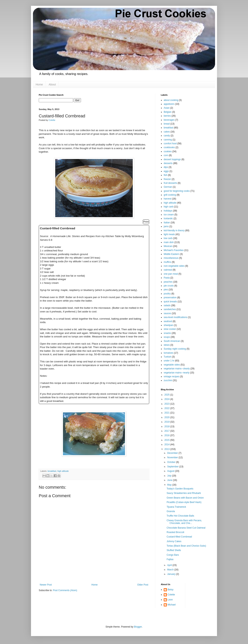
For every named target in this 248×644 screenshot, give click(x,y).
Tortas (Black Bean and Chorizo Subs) (186, 546)
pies (166, 290)
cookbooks (169, 147)
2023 (167, 404)
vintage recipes (172, 377)
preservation (170, 297)
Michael (172, 605)
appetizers (169, 104)
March (171, 570)
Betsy (170, 590)
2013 (167, 449)
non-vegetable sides (174, 266)
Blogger (138, 627)
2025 (167, 395)
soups (167, 337)
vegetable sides (172, 365)
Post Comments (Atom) (65, 590)
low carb (168, 238)
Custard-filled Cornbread (179, 537)
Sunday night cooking (175, 349)
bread (167, 124)
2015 (167, 440)
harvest (167, 199)
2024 (167, 399)
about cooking (171, 100)
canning (168, 140)
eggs (166, 171)
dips (166, 167)
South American (172, 341)
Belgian (168, 112)
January (172, 574)
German (168, 187)
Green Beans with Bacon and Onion (185, 498)
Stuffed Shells (174, 550)
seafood (168, 321)
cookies (168, 151)
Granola (171, 511)
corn (166, 155)
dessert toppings (172, 159)
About (52, 84)
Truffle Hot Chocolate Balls (180, 516)
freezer (167, 179)
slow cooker (170, 329)
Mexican (168, 246)
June (170, 480)
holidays (168, 211)
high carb (168, 207)
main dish (169, 242)
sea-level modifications (175, 317)
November (173, 457)
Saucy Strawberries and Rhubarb (184, 493)
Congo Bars (173, 555)
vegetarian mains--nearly (177, 373)
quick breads (170, 302)
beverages (169, 120)
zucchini (168, 380)
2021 (167, 413)
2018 (167, 426)
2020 (167, 417)
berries (167, 116)
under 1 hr (169, 361)
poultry (167, 294)
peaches (168, 282)
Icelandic (168, 218)
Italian (167, 223)
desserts (168, 163)
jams (166, 226)
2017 (167, 431)
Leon (170, 600)
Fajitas (170, 559)
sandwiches (170, 309)
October (172, 462)
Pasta (167, 278)
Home (39, 84)
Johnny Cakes (174, 541)
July (170, 476)
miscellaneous (171, 258)
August (171, 471)
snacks (167, 333)
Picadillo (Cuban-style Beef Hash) (184, 502)
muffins (167, 262)
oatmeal (168, 270)
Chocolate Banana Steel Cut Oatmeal (186, 528)
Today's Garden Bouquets (180, 489)
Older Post (143, 585)
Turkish (167, 357)
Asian (167, 108)
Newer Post (46, 585)
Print (146, 222)
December (173, 453)
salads (167, 305)
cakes (167, 132)
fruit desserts (170, 183)
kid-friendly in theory (174, 230)
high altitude (63, 471)
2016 (167, 435)
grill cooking (170, 195)
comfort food (170, 144)
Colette (171, 595)
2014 (167, 445)
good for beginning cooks (177, 191)
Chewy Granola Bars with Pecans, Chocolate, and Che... (184, 522)
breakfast (52, 471)
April (170, 565)
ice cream (169, 215)
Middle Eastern (171, 254)
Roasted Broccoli (175, 532)
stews (167, 345)
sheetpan (168, 325)
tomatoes (168, 353)
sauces (167, 313)
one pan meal (171, 274)
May (170, 485)
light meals (169, 234)
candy (167, 136)
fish (166, 175)
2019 (167, 422)
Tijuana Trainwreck (176, 507)
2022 (167, 408)
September (173, 467)
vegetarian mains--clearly (177, 369)
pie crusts (169, 286)
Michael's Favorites (174, 250)
